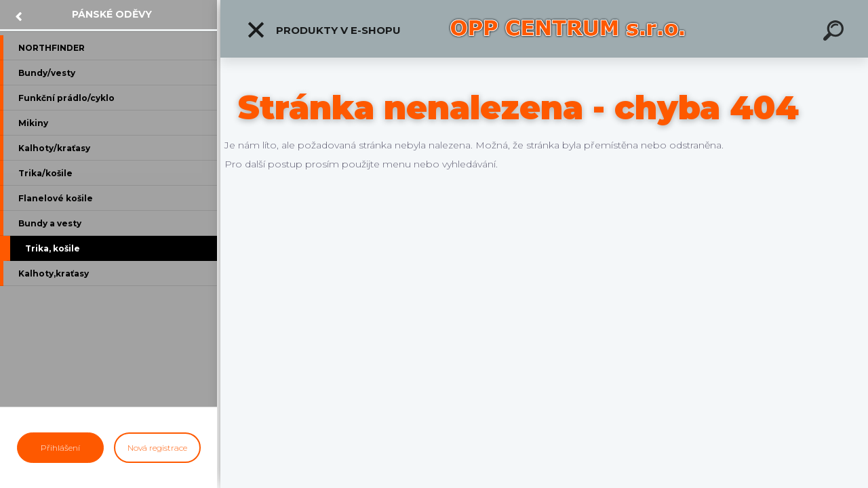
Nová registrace (157, 448)
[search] (835, 33)
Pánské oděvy (112, 14)
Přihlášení (60, 448)
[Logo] (568, 29)
